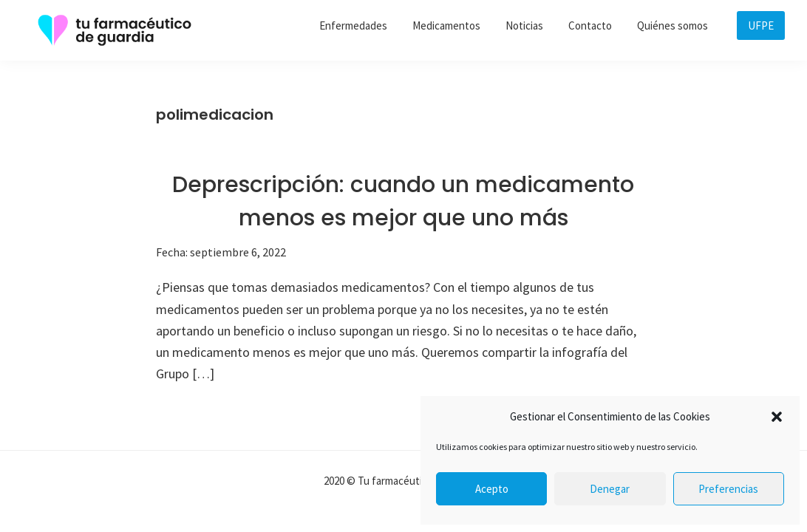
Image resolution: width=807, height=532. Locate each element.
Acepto (492, 489)
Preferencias (728, 489)
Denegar (610, 489)
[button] (777, 417)
